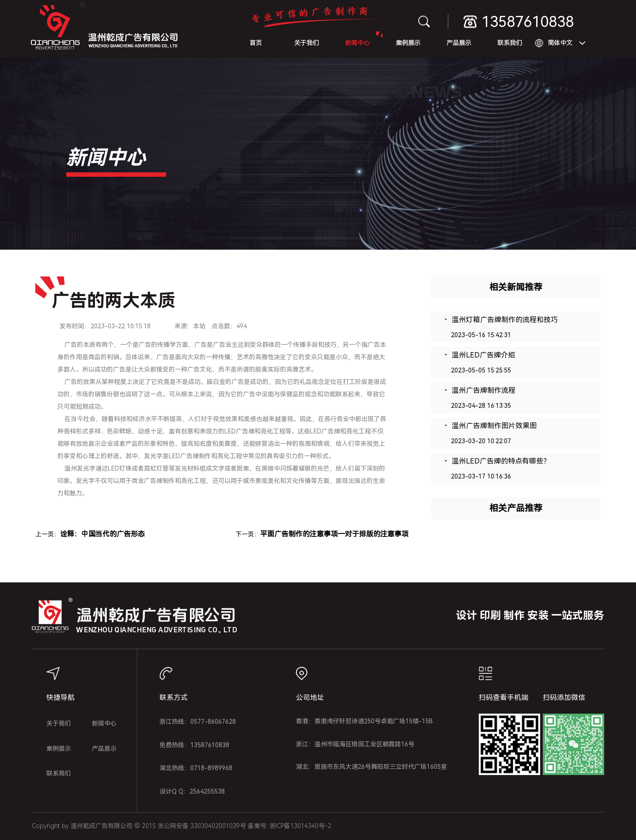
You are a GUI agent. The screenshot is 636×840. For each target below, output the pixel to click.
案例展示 (408, 43)
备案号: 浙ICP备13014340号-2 (290, 826)
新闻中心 (357, 43)
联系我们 (510, 43)
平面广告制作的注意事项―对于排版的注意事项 (334, 534)
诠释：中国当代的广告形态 (102, 534)
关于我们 (307, 43)
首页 (256, 43)
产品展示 (459, 43)
